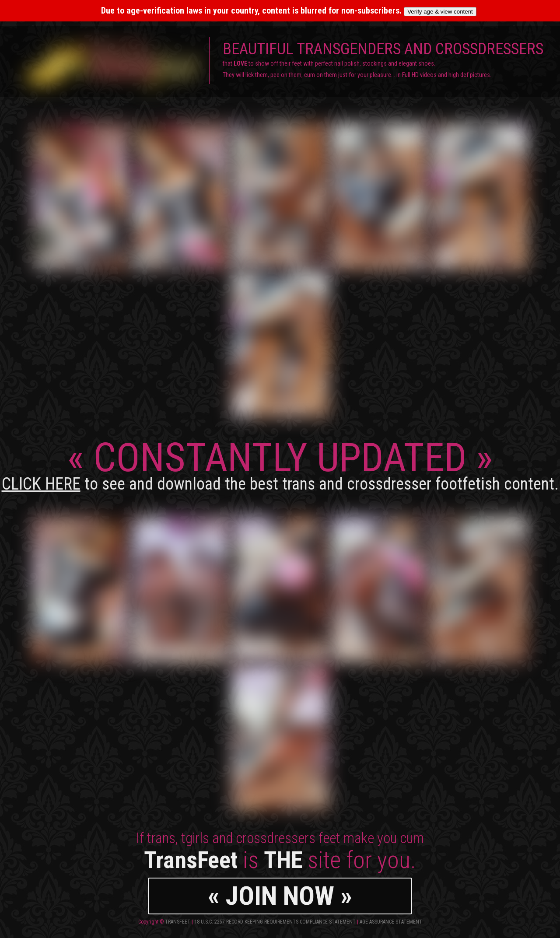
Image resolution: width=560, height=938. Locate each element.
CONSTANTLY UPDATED (280, 464)
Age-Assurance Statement (391, 922)
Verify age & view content (440, 12)
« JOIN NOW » (280, 896)
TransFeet (178, 922)
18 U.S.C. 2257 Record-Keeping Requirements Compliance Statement (275, 922)
